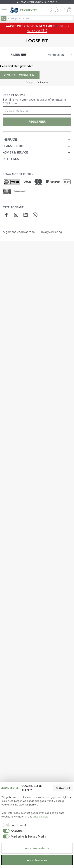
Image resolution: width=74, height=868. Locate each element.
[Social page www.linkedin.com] (26, 215)
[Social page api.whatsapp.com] (35, 215)
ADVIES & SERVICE (15, 152)
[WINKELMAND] (69, 10)
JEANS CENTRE (13, 146)
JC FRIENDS (11, 159)
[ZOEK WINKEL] (50, 10)
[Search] (4, 19)
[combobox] (56, 55)
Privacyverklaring (51, 232)
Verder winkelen (19, 75)
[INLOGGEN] (57, 10)
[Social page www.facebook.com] (7, 215)
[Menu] (4, 10)
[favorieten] (63, 10)
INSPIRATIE (10, 140)
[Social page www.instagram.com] (16, 215)
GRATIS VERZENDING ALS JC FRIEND (39, 2)
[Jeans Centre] (24, 10)
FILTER (18, 55)
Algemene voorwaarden (19, 232)
